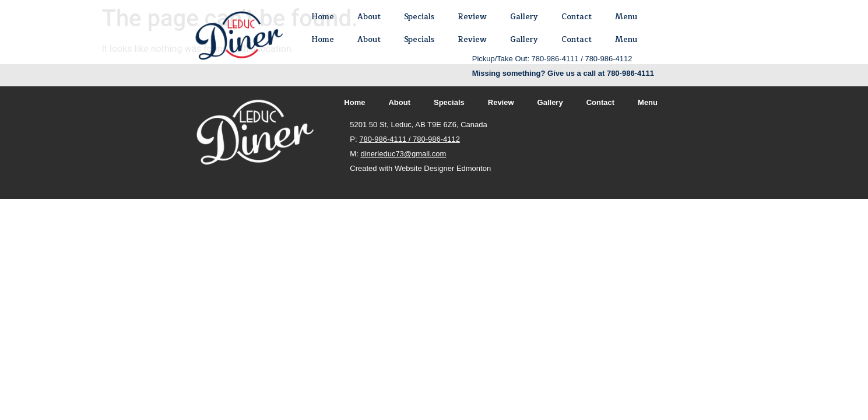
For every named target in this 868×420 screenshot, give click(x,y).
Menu (626, 17)
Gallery (524, 17)
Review (472, 17)
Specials (419, 17)
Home (323, 17)
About (369, 17)
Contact (577, 17)
